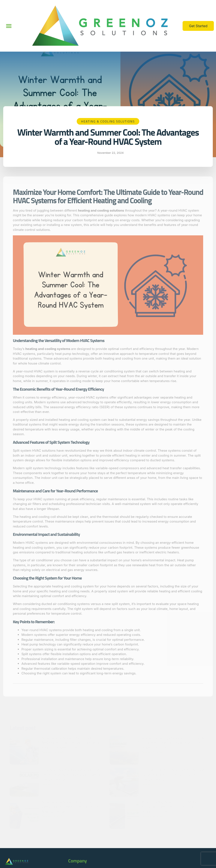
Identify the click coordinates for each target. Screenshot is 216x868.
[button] (9, 26)
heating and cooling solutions (101, 210)
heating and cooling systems (48, 349)
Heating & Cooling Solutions (108, 121)
